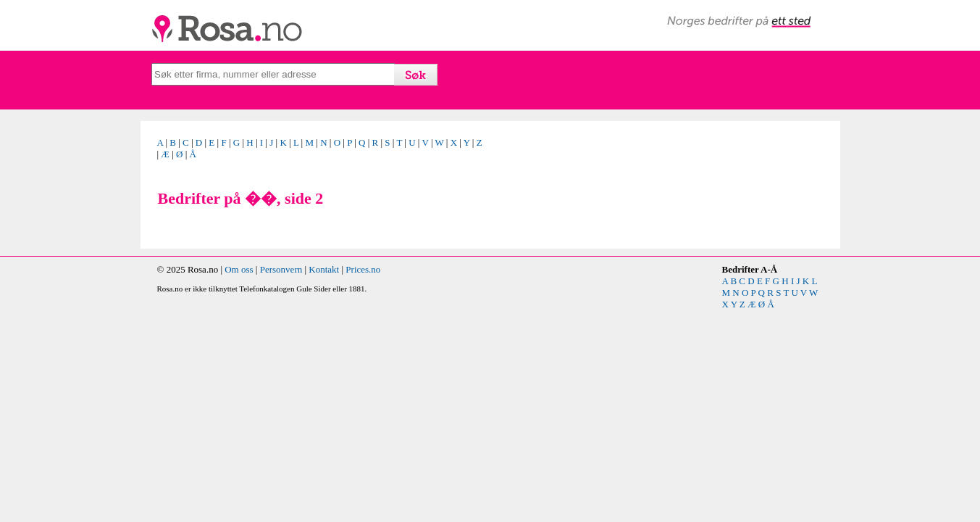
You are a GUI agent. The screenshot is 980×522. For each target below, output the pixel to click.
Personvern (281, 269)
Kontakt (324, 269)
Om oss (239, 269)
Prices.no (363, 269)
